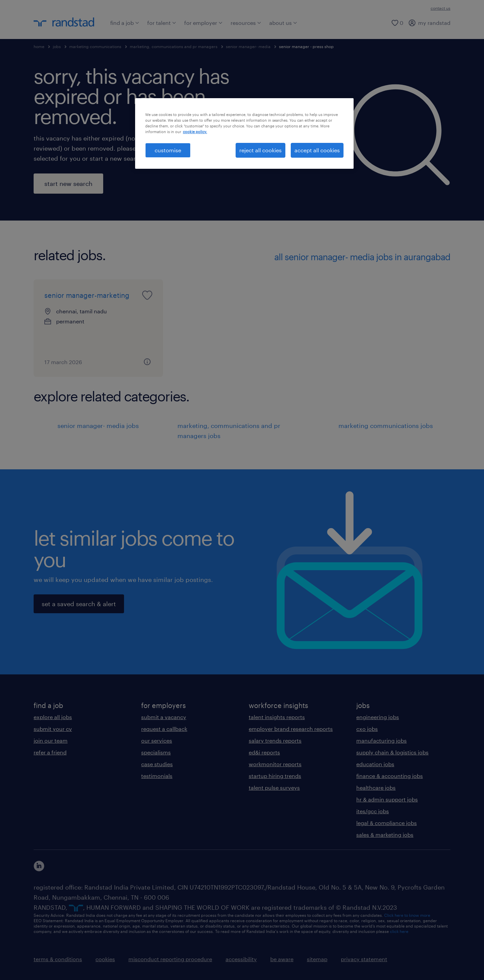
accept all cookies (317, 150)
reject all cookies (260, 150)
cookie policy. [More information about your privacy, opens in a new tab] (195, 132)
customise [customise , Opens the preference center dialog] (168, 150)
